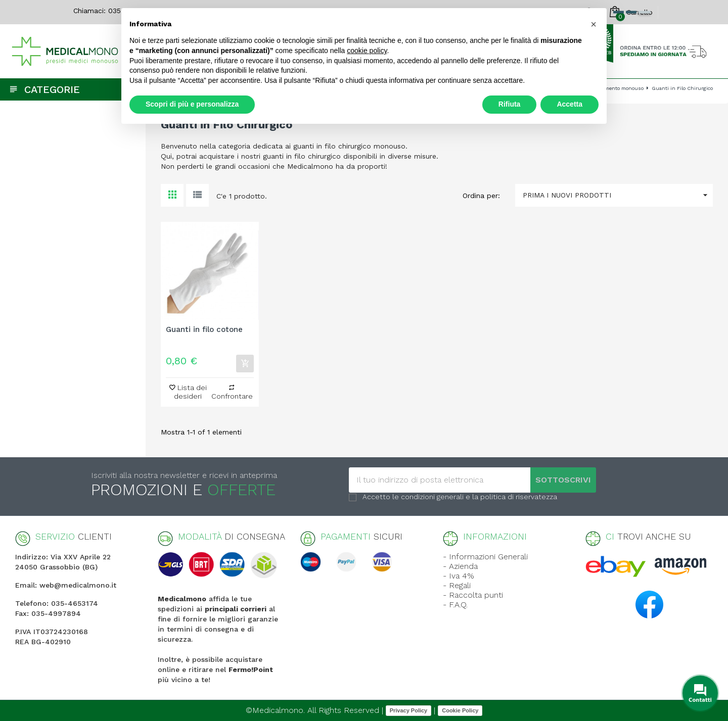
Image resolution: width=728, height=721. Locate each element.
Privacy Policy (409, 710)
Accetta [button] (570, 104)
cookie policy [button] (367, 51)
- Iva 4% (459, 576)
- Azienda (460, 566)
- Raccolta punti (473, 595)
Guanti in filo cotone (204, 330)
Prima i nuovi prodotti (618, 195)
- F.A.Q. (455, 605)
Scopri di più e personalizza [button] (192, 104)
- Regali (457, 585)
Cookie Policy (460, 710)
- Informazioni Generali (485, 557)
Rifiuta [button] (510, 104)
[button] (594, 24)
